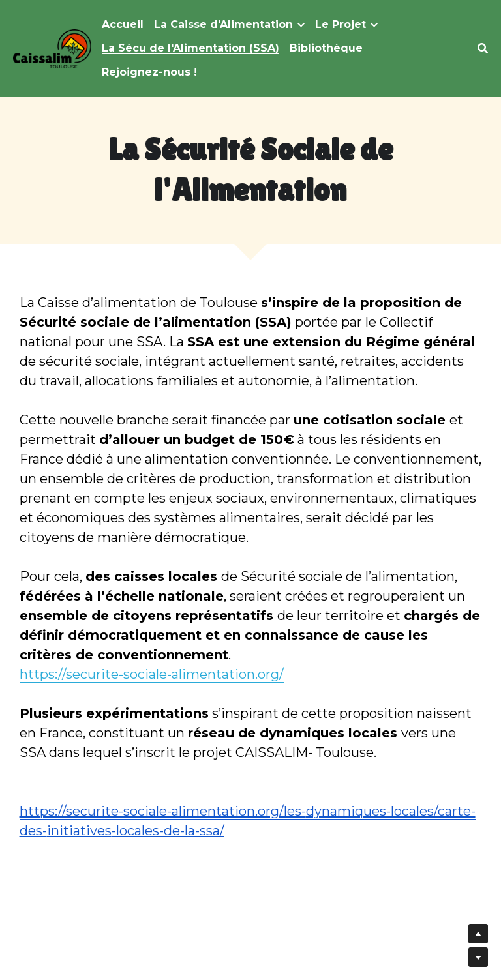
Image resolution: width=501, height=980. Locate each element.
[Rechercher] (483, 49)
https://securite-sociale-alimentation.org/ (152, 674)
